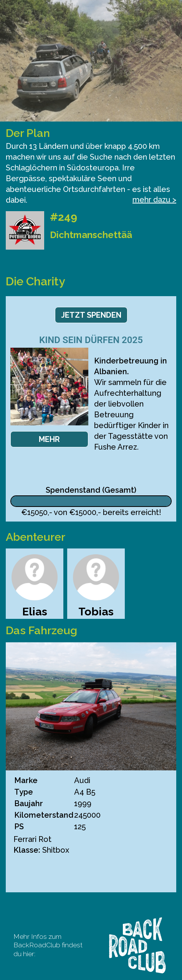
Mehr (49, 439)
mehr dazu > (154, 200)
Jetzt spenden (91, 315)
